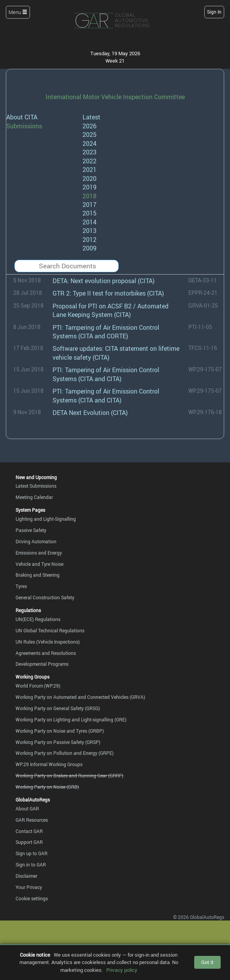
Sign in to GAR (31, 864)
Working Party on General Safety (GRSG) (58, 708)
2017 (90, 205)
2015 (90, 213)
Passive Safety (31, 530)
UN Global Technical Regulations (50, 630)
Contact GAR (29, 831)
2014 (90, 222)
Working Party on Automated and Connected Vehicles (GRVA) (80, 697)
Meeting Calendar (34, 497)
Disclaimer (26, 876)
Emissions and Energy (39, 553)
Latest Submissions (36, 486)
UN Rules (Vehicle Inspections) (48, 642)
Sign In (214, 12)
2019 (90, 187)
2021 (90, 170)
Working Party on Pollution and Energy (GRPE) (65, 753)
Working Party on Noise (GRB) (47, 787)
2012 (90, 240)
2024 (90, 143)
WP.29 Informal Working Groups (49, 764)
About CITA (22, 117)
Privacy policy (122, 970)
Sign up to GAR (32, 853)
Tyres (21, 586)
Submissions (24, 126)
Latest (91, 117)
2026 (90, 126)
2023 (90, 152)
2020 (90, 178)
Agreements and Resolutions (46, 653)
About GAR (27, 808)
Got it (207, 962)
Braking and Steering (38, 575)
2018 (90, 196)
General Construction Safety (45, 597)
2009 (90, 248)
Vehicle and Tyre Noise (40, 564)
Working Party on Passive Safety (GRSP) (58, 742)
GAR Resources (32, 820)
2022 (90, 161)
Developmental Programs (42, 664)
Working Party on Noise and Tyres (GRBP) (60, 731)
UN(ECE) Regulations (38, 619)
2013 (90, 231)
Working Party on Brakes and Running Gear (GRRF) (69, 775)
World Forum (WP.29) (38, 686)
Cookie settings (32, 898)
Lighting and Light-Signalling (46, 519)
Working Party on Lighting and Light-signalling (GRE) (71, 719)
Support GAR (29, 842)
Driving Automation (36, 541)
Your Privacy (29, 887)
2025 (90, 135)
